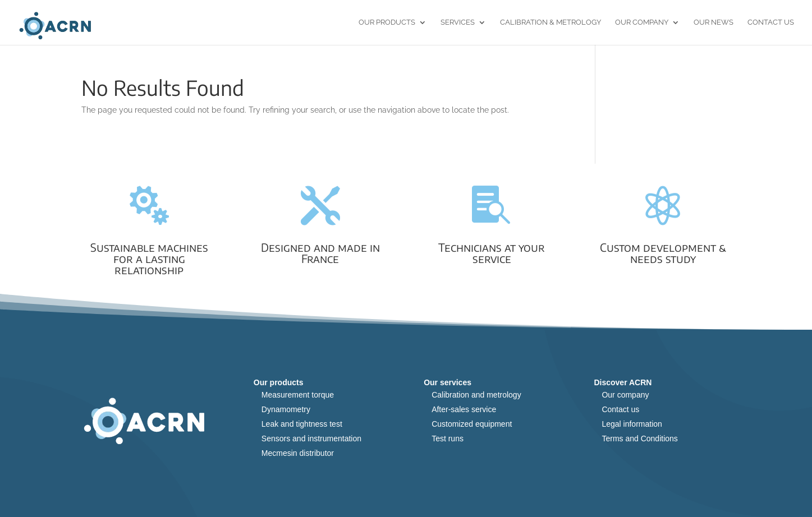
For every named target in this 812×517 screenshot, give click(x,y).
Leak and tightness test (302, 424)
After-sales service (464, 409)
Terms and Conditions (639, 438)
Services (458, 22)
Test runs (448, 438)
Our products (387, 22)
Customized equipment (472, 424)
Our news (714, 22)
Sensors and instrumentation (311, 438)
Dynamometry (286, 409)
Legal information (632, 424)
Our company (625, 395)
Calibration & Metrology (550, 22)
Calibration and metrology (476, 395)
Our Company (642, 22)
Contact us (771, 22)
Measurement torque (298, 395)
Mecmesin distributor (298, 453)
